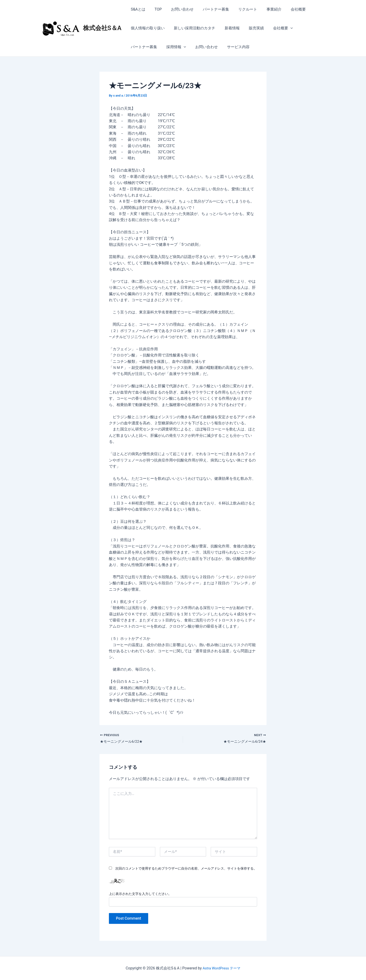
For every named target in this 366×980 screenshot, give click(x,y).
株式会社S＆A (102, 28)
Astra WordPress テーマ (221, 968)
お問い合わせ (178, 9)
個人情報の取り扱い (147, 28)
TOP (155, 9)
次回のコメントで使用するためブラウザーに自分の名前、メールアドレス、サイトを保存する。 (186, 869)
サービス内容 (199, 47)
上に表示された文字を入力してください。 (140, 894)
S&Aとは (137, 9)
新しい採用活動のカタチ (192, 28)
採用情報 (140, 47)
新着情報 (228, 28)
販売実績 (250, 28)
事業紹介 (265, 9)
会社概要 (287, 9)
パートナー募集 (210, 9)
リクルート (240, 9)
